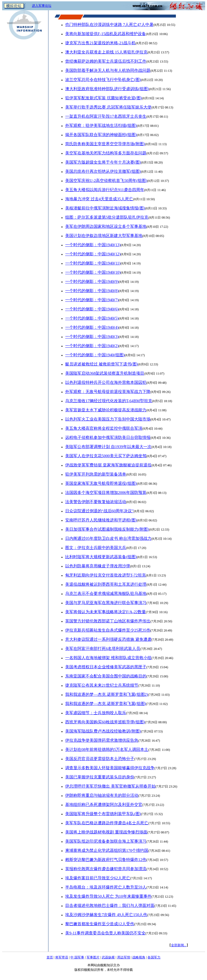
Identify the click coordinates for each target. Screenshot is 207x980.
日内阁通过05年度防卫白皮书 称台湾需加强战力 (108, 538)
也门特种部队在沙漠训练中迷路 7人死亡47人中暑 (109, 25)
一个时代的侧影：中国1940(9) (92, 282)
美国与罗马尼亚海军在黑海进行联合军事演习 (106, 603)
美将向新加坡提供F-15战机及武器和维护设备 (106, 34)
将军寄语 (62, 957)
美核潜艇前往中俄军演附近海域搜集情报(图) (105, 208)
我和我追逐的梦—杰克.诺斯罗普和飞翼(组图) (106, 704)
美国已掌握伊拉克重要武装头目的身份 (100, 777)
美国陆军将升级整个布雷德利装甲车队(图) (103, 814)
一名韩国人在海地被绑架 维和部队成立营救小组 (108, 658)
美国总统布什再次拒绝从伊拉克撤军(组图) (103, 171)
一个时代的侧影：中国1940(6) (92, 309)
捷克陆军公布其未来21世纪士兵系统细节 (102, 685)
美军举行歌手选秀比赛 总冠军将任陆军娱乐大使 (108, 107)
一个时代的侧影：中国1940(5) (92, 318)
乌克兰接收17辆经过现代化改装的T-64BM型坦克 (109, 401)
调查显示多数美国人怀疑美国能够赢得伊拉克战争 (110, 768)
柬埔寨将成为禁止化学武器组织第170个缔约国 (107, 850)
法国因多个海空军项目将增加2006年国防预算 (106, 493)
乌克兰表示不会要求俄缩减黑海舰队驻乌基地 (106, 594)
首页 (50, 957)
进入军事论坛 (42, 6)
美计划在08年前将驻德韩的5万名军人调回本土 (107, 750)
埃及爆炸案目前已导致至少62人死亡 (98, 878)
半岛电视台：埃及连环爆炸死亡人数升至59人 (106, 887)
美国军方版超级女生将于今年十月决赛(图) (103, 162)
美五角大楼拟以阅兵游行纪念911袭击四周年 (105, 190)
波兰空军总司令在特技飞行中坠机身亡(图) (103, 80)
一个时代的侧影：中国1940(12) (93, 254)
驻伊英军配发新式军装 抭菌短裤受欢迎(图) (104, 98)
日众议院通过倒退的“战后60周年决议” (99, 511)
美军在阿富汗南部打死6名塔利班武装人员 (103, 649)
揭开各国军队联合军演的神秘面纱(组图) (101, 135)
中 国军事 (77, 957)
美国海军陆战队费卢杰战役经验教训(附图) (103, 731)
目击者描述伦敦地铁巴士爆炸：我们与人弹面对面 (110, 906)
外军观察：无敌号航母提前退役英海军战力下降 (108, 392)
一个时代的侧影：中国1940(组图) (95, 355)
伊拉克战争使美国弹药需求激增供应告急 (102, 740)
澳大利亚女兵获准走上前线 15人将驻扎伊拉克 (106, 52)
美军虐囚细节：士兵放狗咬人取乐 (96, 713)
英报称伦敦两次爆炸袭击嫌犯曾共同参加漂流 (106, 869)
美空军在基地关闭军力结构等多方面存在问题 (106, 153)
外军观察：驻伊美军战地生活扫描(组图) (101, 126)
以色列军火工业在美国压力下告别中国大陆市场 (108, 419)
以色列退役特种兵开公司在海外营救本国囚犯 (106, 382)
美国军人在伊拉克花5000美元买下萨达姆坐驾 (106, 456)
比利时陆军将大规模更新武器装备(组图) (101, 557)
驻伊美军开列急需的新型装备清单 (96, 474)
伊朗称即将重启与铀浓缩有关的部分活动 (102, 795)
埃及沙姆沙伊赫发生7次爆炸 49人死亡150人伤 (106, 915)
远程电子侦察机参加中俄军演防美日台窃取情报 (108, 438)
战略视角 (139, 957)
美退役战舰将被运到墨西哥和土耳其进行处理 (106, 584)
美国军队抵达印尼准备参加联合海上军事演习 (106, 841)
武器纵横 (108, 957)
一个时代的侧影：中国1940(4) (92, 327)
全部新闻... (179, 945)
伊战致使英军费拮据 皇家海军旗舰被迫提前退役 (108, 465)
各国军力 (154, 957)
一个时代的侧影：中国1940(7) (92, 300)
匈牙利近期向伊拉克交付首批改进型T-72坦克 (106, 575)
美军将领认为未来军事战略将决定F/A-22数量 (106, 612)
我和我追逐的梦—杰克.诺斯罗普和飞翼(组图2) (107, 694)
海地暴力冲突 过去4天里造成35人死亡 (99, 199)
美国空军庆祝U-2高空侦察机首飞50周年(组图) (106, 181)
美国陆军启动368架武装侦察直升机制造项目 (105, 373)
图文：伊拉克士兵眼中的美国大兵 (96, 548)
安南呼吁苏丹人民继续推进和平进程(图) (101, 520)
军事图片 (93, 957)
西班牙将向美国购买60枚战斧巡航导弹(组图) (105, 722)
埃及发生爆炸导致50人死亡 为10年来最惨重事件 (108, 896)
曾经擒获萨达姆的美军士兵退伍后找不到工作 (106, 61)
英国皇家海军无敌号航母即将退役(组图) (101, 483)
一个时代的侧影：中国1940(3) (92, 337)
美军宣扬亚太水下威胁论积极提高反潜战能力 (106, 410)
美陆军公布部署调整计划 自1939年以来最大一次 (108, 447)
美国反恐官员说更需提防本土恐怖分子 (100, 759)
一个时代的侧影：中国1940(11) (93, 263)
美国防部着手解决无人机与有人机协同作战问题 (108, 70)
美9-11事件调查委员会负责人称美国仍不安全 (105, 933)
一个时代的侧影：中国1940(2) (92, 346)
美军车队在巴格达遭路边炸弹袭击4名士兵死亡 (107, 823)
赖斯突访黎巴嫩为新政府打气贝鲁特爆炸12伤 (106, 860)
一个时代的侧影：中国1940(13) (93, 245)
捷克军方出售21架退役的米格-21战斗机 (100, 43)
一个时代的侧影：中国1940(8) (92, 291)
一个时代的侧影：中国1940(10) (93, 272)
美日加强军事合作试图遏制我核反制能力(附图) (107, 529)
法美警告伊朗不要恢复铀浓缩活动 (96, 502)
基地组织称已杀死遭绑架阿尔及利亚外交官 (104, 805)
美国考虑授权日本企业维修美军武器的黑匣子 (106, 667)
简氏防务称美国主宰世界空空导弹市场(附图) (105, 144)
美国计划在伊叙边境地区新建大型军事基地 (104, 236)
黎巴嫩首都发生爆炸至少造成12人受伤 (100, 924)
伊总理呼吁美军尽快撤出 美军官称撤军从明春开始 (110, 786)
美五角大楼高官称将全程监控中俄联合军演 (104, 428)
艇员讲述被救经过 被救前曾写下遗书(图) (102, 364)
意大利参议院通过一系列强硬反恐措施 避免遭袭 (108, 639)
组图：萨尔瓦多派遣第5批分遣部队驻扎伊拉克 (107, 217)
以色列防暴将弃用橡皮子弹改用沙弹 (98, 566)
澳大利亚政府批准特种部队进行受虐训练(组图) (107, 89)
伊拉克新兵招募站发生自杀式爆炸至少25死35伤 (108, 630)
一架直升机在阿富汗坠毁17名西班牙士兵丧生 (106, 116)
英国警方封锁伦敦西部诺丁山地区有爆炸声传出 (108, 621)
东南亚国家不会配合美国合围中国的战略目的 (106, 676)
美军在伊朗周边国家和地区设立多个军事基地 (106, 226)
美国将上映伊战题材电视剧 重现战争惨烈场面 (106, 832)
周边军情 (124, 957)
